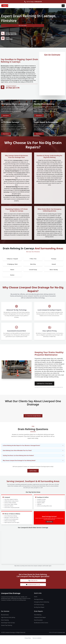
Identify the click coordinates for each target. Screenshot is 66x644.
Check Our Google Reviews (33, 418)
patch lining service (49, 182)
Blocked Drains (5, 618)
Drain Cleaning (5, 623)
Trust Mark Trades (61, 635)
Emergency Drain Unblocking (42, 605)
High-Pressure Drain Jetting (8, 620)
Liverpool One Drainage (11, 596)
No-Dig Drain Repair (39, 610)
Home (36, 600)
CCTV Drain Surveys (39, 608)
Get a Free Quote (8, 25)
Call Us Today (49, 524)
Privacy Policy (28, 641)
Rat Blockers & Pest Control (41, 626)
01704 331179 (38, 2)
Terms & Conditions (37, 641)
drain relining (22, 73)
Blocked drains (5, 66)
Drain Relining (38, 618)
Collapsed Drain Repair (40, 620)
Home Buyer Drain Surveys (8, 626)
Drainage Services (39, 602)
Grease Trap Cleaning (7, 628)
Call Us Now (33, 473)
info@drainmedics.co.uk (33, 587)
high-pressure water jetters (20, 191)
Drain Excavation (38, 623)
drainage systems (21, 175)
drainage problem (18, 163)
